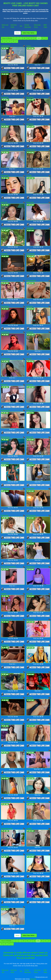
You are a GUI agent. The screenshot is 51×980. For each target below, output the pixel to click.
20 (42, 38)
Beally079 (29, 541)
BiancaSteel (30, 97)
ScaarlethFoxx (5, 332)
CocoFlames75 (31, 645)
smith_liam (30, 306)
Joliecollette (30, 228)
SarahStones (5, 72)
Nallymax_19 (30, 619)
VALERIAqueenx (6, 698)
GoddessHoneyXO (6, 541)
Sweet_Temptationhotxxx (8, 567)
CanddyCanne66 (31, 750)
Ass (21, 26)
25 (13, 41)
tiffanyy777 (4, 385)
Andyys (29, 46)
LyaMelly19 (30, 332)
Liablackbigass (5, 46)
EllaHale (3, 124)
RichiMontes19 (5, 410)
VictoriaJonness (31, 515)
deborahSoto (5, 907)
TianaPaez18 (5, 854)
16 (28, 38)
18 (35, 38)
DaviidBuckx (5, 97)
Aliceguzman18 (5, 228)
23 (6, 41)
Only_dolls (29, 463)
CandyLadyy (5, 515)
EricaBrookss (30, 410)
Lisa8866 (29, 828)
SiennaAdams (5, 306)
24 (10, 41)
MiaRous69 (30, 437)
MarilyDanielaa (5, 437)
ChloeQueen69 (5, 150)
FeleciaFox (30, 698)
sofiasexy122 (5, 463)
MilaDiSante (4, 672)
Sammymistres (31, 802)
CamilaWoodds (5, 359)
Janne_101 (4, 202)
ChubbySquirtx (5, 489)
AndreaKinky (5, 176)
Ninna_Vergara (5, 723)
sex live (39, 955)
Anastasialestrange (7, 828)
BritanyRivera (30, 567)
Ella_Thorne (30, 880)
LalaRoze (4, 594)
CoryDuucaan (30, 672)
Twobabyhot (5, 281)
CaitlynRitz (4, 254)
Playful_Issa (30, 202)
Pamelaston (30, 776)
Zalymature (30, 385)
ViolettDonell (5, 645)
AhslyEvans (30, 124)
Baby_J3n (29, 594)
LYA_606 (29, 176)
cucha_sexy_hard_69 (33, 723)
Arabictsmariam (31, 281)
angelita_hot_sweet (7, 619)
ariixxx (3, 750)
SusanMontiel (30, 254)
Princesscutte (5, 880)
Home (18, 33)
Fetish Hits (33, 979)
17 (32, 38)
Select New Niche (29, 33)
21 (46, 38)
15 (24, 38)
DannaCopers (30, 489)
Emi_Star (29, 359)
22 (3, 41)
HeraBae (3, 776)
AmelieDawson (31, 150)
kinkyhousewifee (6, 802)
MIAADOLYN (30, 72)
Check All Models (7, 38)
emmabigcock (30, 854)
